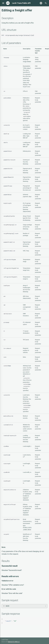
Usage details (27, 62)
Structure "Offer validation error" (13, 585)
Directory (25, 164)
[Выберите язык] (41, 3)
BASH (7, 606)
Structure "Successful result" (12, 570)
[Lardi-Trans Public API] (8, 3)
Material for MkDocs (14, 642)
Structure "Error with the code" (12, 593)
